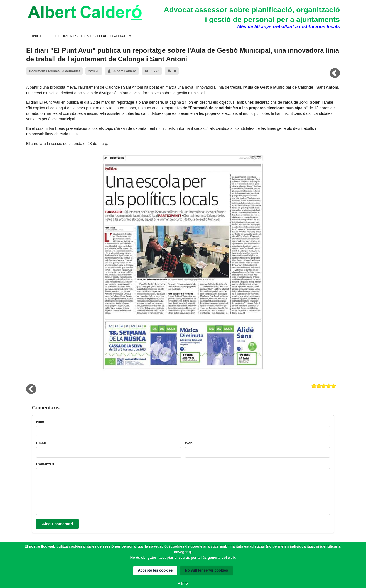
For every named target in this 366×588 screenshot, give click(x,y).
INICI (36, 36)
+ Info (183, 583)
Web (189, 443)
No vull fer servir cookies (206, 570)
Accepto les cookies (155, 570)
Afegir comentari (57, 524)
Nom (40, 422)
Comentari (45, 464)
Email (41, 443)
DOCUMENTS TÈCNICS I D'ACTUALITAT (92, 36)
